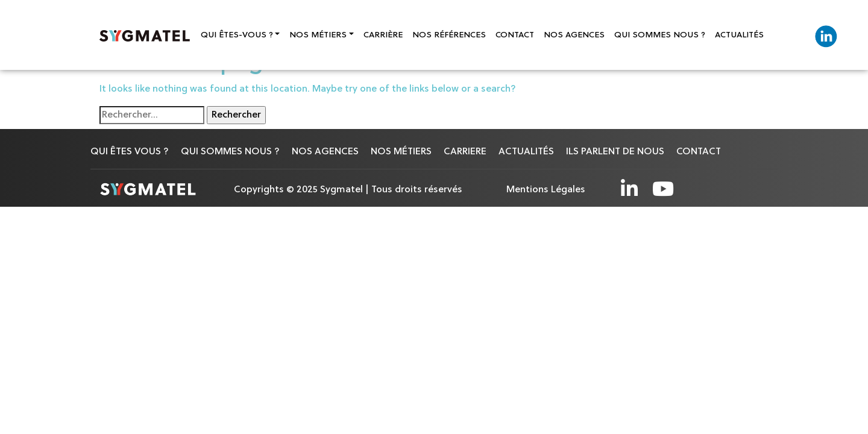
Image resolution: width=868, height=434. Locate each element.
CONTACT (515, 35)
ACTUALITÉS (739, 35)
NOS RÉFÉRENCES (449, 35)
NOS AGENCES (574, 35)
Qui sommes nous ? (230, 152)
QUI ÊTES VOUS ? (130, 152)
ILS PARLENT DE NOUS (615, 152)
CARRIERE (465, 152)
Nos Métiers (318, 35)
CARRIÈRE (383, 35)
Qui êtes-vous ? (237, 35)
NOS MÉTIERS (401, 152)
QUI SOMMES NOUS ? (660, 35)
